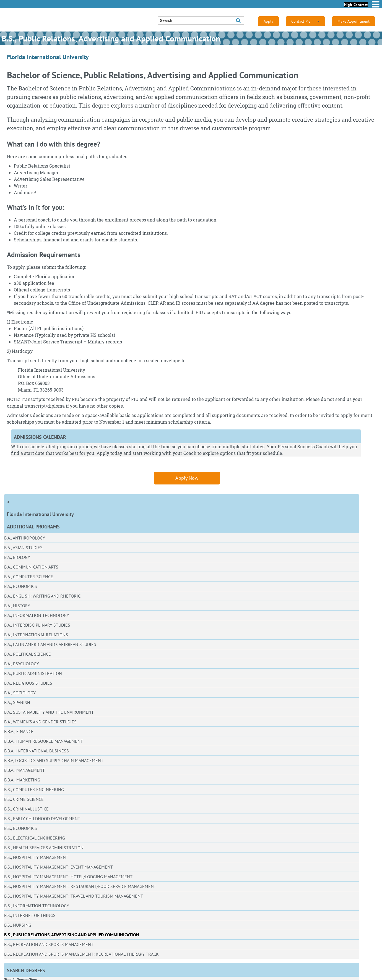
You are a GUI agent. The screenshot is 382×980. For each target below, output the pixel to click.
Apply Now (187, 478)
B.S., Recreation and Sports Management (49, 944)
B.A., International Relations (36, 635)
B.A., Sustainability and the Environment (49, 712)
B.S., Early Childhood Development (42, 819)
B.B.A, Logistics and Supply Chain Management (54, 760)
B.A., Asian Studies (23, 548)
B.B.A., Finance (19, 731)
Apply (268, 21)
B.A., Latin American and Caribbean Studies (50, 644)
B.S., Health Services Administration (44, 848)
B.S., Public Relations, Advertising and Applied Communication (72, 935)
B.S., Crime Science (24, 799)
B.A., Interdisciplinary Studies (37, 625)
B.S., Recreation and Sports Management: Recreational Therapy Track (81, 954)
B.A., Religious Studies (28, 683)
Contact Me (305, 21)
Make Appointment (354, 21)
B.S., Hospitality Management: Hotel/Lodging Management (68, 877)
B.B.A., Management (24, 770)
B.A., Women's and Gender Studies (40, 722)
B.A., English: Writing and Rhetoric (42, 596)
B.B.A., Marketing (22, 780)
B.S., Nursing (18, 925)
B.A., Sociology (20, 693)
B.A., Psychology (22, 664)
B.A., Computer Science (29, 577)
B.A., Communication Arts (31, 567)
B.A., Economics (21, 586)
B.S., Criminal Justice (26, 809)
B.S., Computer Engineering (34, 789)
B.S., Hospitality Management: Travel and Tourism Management (74, 896)
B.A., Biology (17, 557)
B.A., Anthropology (25, 538)
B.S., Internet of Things (30, 915)
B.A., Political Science (28, 654)
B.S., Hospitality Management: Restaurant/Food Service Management (80, 886)
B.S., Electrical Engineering (35, 838)
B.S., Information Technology (37, 906)
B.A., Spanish (17, 702)
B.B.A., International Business (37, 751)
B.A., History (17, 606)
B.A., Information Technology (37, 615)
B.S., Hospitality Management (36, 857)
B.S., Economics (21, 828)
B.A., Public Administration (33, 673)
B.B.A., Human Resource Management (44, 741)
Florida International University (40, 514)
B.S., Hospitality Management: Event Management (59, 867)
